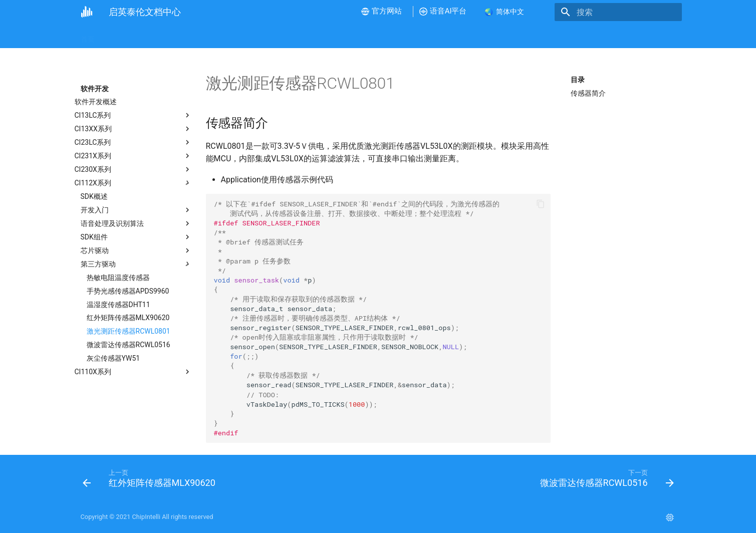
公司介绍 (122, 36)
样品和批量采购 (510, 36)
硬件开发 (245, 36)
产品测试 (384, 36)
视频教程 (204, 36)
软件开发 (287, 36)
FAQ (417, 36)
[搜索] (623, 12)
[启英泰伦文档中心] (87, 12)
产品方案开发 (335, 36)
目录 (578, 80)
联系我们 (561, 36)
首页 (88, 36)
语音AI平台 (454, 36)
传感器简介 (588, 93)
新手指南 (163, 36)
